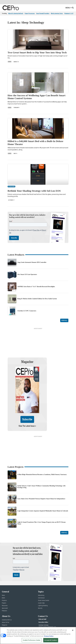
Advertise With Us (7, 598)
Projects (4, 581)
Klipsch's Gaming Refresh (16, 13)
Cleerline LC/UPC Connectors (27, 311)
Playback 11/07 (69, 13)
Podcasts (4, 589)
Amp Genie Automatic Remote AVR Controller (32, 262)
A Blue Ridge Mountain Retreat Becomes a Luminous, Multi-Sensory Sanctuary (42, 453)
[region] (38, 635)
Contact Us (42, 616)
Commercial (41, 576)
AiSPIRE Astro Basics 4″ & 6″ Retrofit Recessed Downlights (36, 287)
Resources (5, 584)
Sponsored (5, 586)
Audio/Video (41, 581)
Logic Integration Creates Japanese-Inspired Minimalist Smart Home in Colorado (43, 489)
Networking (41, 574)
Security (40, 586)
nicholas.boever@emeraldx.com (47, 613)
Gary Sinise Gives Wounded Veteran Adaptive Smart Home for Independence (41, 477)
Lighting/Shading (43, 584)
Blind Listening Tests (57, 13)
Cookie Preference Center (32, 640)
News (10, 62)
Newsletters (5, 606)
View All (64, 320)
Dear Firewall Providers (43, 13)
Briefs (3, 576)
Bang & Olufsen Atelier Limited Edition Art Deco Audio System (37, 299)
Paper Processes (30, 13)
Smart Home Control (44, 579)
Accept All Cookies (51, 640)
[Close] (73, 630)
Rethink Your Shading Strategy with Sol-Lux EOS (34, 191)
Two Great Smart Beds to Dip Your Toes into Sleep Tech (37, 52)
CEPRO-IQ (5, 608)
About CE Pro (5, 601)
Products (4, 579)
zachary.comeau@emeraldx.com (47, 605)
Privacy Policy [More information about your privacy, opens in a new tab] (49, 636)
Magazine (4, 603)
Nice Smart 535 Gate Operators (27, 274)
